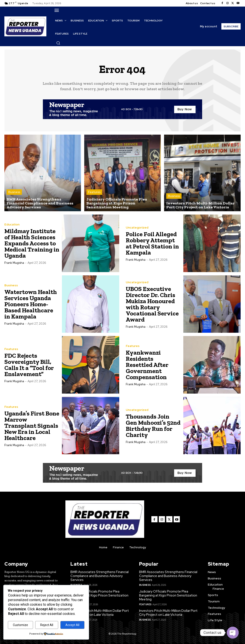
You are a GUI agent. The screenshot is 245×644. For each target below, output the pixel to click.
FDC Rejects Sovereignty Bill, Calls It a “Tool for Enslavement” (29, 365)
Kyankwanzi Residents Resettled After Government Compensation (147, 365)
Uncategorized (137, 227)
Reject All (47, 625)
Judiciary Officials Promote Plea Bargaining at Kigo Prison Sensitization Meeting (99, 595)
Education (12, 224)
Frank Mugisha (14, 263)
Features (94, 192)
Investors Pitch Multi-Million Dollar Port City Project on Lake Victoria (100, 613)
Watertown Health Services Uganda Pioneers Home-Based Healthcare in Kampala (31, 304)
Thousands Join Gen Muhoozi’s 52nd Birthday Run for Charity (153, 426)
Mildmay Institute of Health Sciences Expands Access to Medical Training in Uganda (32, 243)
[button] (58, 43)
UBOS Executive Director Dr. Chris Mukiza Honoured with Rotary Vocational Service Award (152, 304)
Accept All (72, 625)
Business (14, 192)
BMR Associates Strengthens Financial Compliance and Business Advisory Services (100, 576)
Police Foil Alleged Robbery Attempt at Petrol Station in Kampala (152, 243)
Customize (20, 625)
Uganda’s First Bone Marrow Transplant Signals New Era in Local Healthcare (32, 426)
